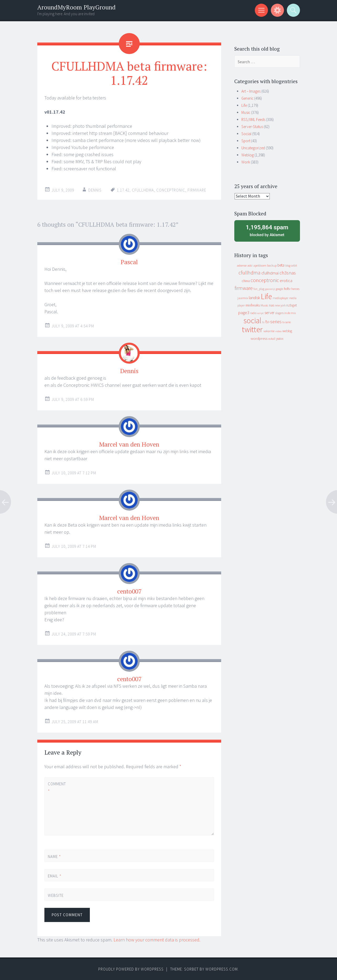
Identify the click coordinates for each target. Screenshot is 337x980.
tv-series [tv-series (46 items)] (273, 322)
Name (54, 857)
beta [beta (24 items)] (281, 265)
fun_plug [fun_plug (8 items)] (259, 289)
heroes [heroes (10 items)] (295, 289)
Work (246, 162)
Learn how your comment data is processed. (157, 940)
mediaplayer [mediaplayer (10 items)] (281, 298)
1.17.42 (123, 190)
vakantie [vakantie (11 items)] (269, 331)
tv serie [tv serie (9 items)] (287, 322)
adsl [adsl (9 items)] (250, 266)
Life (244, 105)
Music (246, 112)
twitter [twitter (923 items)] (252, 329)
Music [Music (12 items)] (264, 305)
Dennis (95, 190)
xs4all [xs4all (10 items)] (272, 339)
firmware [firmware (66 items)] (244, 288)
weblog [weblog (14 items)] (287, 331)
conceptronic (171, 190)
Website (56, 895)
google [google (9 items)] (279, 289)
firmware (197, 190)
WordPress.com (222, 969)
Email (55, 876)
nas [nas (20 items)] (272, 305)
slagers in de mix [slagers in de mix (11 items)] (286, 313)
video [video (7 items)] (278, 331)
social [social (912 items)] (252, 321)
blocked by (267, 230)
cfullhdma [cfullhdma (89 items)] (250, 272)
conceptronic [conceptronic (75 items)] (265, 280)
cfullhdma (143, 190)
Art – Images (251, 91)
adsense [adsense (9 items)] (242, 266)
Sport (246, 141)
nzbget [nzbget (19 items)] (292, 305)
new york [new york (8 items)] (280, 305)
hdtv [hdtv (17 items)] (287, 289)
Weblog (248, 155)
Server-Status (252, 127)
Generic (247, 98)
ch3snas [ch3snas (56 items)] (288, 273)
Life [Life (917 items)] (266, 296)
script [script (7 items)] (260, 313)
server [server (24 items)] (269, 313)
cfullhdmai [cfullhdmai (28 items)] (270, 273)
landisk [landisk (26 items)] (254, 298)
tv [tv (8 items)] (263, 322)
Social (246, 134)
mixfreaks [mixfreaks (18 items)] (253, 305)
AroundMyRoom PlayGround (76, 7)
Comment (57, 787)
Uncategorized (253, 148)
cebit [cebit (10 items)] (294, 265)
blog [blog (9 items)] (288, 266)
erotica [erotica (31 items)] (286, 280)
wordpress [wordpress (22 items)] (259, 338)
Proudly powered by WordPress (131, 969)
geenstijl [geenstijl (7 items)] (270, 289)
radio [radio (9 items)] (253, 313)
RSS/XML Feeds (253, 120)
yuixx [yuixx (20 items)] (280, 338)
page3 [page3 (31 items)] (244, 312)
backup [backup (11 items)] (272, 265)
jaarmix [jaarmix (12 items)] (243, 298)
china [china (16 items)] (246, 281)
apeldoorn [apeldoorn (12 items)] (260, 265)
